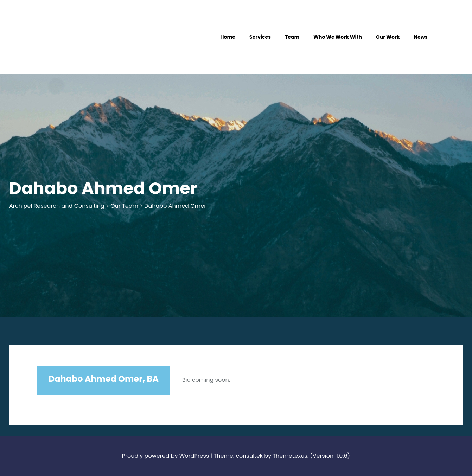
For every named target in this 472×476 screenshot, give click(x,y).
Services (260, 37)
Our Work (388, 37)
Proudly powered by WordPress (165, 456)
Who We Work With (338, 37)
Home (228, 37)
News (421, 37)
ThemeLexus (290, 456)
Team (292, 37)
